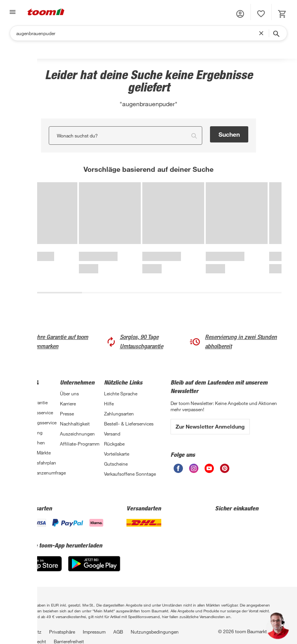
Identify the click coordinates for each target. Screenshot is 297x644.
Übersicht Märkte (33, 452)
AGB (118, 632)
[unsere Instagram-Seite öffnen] (194, 468)
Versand (112, 434)
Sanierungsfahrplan (36, 463)
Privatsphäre (62, 632)
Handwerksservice (34, 412)
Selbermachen (30, 442)
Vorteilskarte (117, 454)
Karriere (68, 403)
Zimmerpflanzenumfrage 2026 (38, 476)
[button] (240, 14)
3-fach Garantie (32, 402)
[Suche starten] (276, 33)
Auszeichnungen (77, 434)
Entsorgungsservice (36, 422)
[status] (261, 14)
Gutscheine (116, 464)
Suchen (229, 134)
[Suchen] (137, 33)
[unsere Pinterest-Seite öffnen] (225, 468)
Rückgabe (114, 444)
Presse (67, 414)
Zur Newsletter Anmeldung (210, 426)
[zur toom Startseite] (46, 12)
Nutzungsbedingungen (155, 632)
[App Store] (39, 564)
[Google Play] (94, 564)
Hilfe (109, 403)
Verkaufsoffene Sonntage (130, 474)
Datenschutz (28, 632)
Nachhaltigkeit (75, 424)
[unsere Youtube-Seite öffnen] (209, 468)
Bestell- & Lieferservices (129, 424)
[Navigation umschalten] (12, 12)
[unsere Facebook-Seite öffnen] (178, 468)
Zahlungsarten (119, 414)
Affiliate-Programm (80, 444)
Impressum (94, 632)
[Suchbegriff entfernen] (263, 33)
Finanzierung (29, 432)
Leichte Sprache (121, 393)
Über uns (69, 393)
